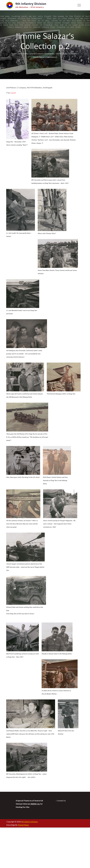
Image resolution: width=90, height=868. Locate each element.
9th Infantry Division (31, 4)
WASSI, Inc (35, 804)
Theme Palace (23, 825)
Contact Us (61, 801)
